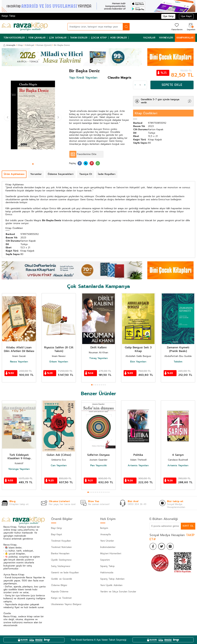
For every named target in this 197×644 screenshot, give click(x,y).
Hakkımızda (107, 573)
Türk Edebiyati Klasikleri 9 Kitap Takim (19, 457)
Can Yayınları (59, 466)
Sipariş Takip (107, 566)
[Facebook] (153, 546)
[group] (33, 115)
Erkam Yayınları (59, 362)
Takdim (178, 362)
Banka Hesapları (60, 553)
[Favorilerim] (177, 27)
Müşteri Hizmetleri (111, 553)
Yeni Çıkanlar (37, 38)
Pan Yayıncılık (98, 466)
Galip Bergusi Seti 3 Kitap (138, 349)
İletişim (104, 528)
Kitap (20, 45)
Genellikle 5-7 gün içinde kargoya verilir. (160, 101)
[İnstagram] (170, 546)
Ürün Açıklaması (14, 174)
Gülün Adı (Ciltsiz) (59, 455)
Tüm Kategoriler (14, 38)
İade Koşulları (107, 174)
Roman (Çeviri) (44, 45)
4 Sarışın (178, 455)
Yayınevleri (166, 38)
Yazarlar (149, 38)
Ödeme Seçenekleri (61, 174)
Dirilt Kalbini (98, 348)
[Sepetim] (191, 27)
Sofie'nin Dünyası (98, 455)
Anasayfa (9, 45)
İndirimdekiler (108, 547)
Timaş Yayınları (98, 358)
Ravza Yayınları (19, 362)
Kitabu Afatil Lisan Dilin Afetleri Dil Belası (19, 349)
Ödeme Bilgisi (59, 585)
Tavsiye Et (86, 174)
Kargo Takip (9, 16)
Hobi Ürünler (119, 38)
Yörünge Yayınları (19, 469)
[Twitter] (162, 546)
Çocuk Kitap (99, 38)
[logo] (25, 27)
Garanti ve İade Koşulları (65, 573)
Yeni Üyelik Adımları (111, 585)
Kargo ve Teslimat (61, 598)
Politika (138, 455)
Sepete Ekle (172, 85)
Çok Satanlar (58, 38)
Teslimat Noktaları (61, 547)
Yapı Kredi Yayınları (83, 78)
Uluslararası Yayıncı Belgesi (66, 604)
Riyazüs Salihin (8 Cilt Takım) (59, 349)
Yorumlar (36, 174)
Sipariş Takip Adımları (112, 579)
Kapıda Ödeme (60, 592)
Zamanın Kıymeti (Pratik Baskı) (178, 349)
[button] (33, 164)
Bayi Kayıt (57, 534)
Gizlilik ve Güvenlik (62, 579)
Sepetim (105, 560)
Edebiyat (30, 45)
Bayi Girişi (56, 528)
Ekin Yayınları (138, 362)
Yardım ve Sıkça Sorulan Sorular (118, 592)
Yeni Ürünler (107, 541)
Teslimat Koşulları (61, 541)
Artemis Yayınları (138, 466)
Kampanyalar (185, 38)
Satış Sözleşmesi (61, 566)
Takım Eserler (79, 38)
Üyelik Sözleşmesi (61, 560)
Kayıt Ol (188, 526)
